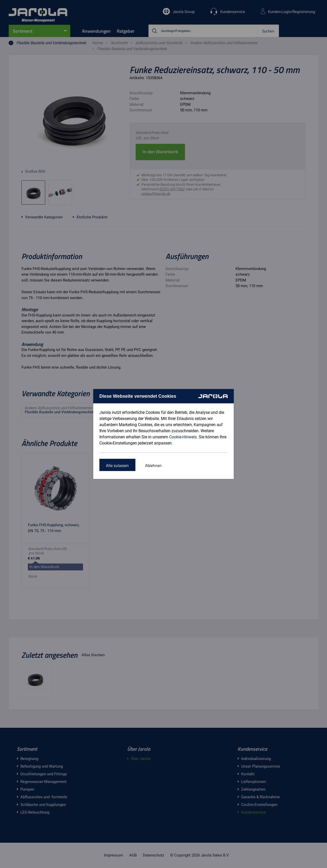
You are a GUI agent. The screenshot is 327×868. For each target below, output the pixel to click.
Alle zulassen (117, 465)
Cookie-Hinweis (183, 437)
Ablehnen (153, 465)
